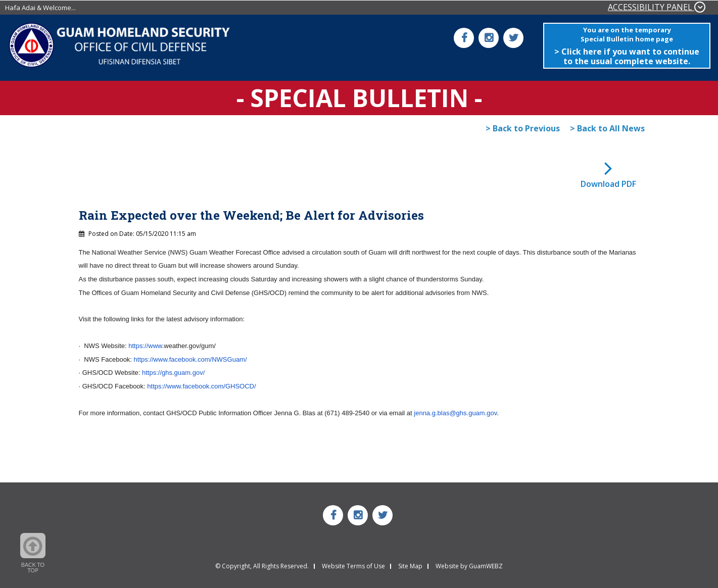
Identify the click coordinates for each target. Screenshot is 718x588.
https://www (145, 346)
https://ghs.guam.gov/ (173, 373)
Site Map (410, 566)
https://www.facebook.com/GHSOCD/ (201, 386)
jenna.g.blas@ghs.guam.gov (455, 413)
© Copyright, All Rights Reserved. (262, 566)
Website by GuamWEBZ (469, 566)
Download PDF (608, 184)
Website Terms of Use (353, 566)
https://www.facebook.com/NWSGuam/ (190, 359)
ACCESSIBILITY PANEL (657, 7)
